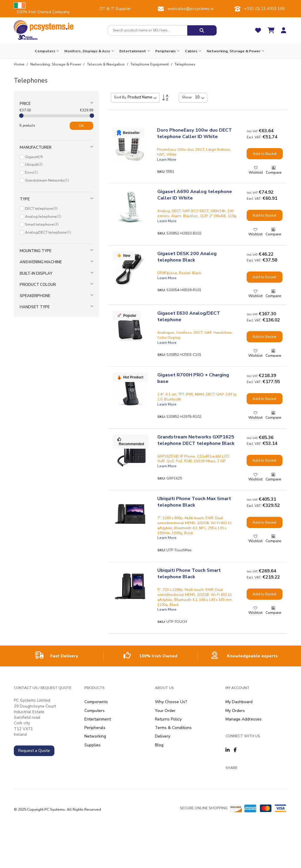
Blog (159, 745)
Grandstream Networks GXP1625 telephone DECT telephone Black (196, 440)
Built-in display (36, 274)
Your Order (165, 711)
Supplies (92, 745)
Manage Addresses (244, 719)
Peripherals (95, 728)
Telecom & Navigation (106, 64)
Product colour (38, 285)
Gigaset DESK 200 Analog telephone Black (187, 257)
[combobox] (148, 30)
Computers (95, 711)
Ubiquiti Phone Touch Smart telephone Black (189, 574)
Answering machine (41, 262)
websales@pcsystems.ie (191, 9)
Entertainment (98, 719)
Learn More (167, 160)
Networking (95, 736)
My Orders (235, 711)
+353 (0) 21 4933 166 (264, 9)
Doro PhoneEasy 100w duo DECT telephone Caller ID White (194, 133)
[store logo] (44, 27)
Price (25, 104)
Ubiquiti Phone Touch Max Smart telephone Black (194, 502)
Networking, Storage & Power (56, 64)
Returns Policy (168, 719)
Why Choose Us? (171, 702)
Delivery (163, 736)
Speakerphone (35, 296)
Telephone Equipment (150, 64)
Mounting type (36, 251)
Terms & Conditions (173, 728)
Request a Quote (34, 751)
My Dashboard (239, 702)
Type (25, 199)
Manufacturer (36, 148)
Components (96, 702)
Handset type (35, 307)
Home (20, 64)
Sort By (120, 97)
